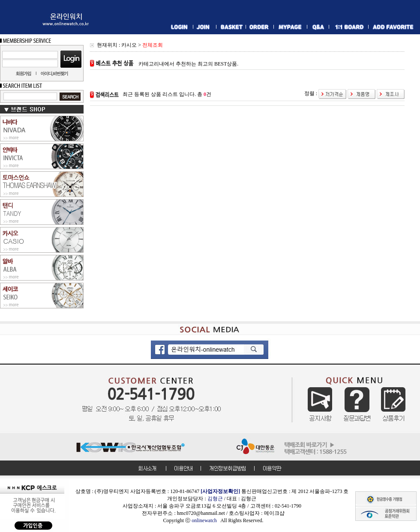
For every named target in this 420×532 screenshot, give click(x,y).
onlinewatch (206, 520)
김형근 (215, 499)
